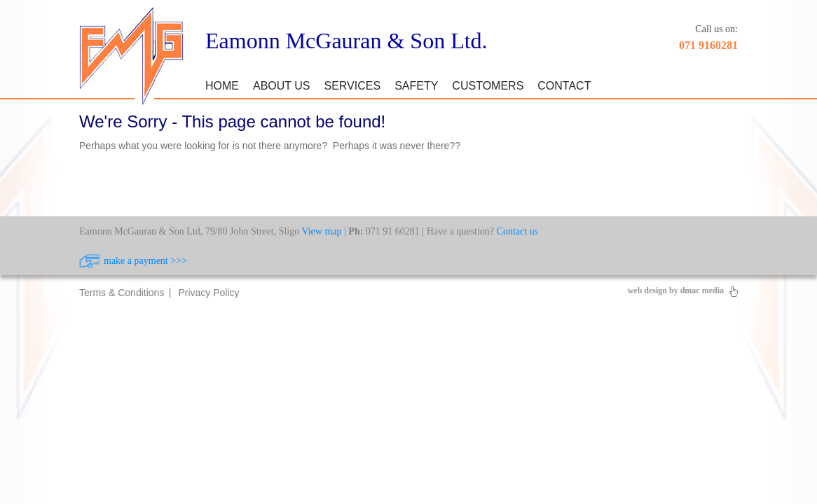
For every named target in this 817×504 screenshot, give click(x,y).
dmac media (702, 290)
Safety (416, 86)
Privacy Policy (208, 293)
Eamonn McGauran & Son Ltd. (346, 41)
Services (353, 86)
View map (321, 231)
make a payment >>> (145, 261)
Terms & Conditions (122, 293)
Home (222, 86)
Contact (564, 86)
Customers (488, 86)
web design (647, 290)
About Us (282, 86)
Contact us (518, 231)
